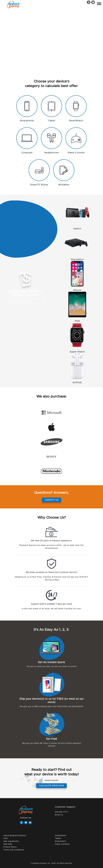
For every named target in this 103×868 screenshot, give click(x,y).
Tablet (58, 838)
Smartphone (61, 836)
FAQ (6, 838)
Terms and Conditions (14, 850)
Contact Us (51, 500)
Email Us (59, 815)
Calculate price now (51, 786)
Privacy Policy (10, 847)
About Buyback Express (15, 836)
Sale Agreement (11, 841)
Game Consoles (62, 844)
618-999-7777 (62, 812)
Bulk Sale (8, 844)
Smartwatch (61, 841)
